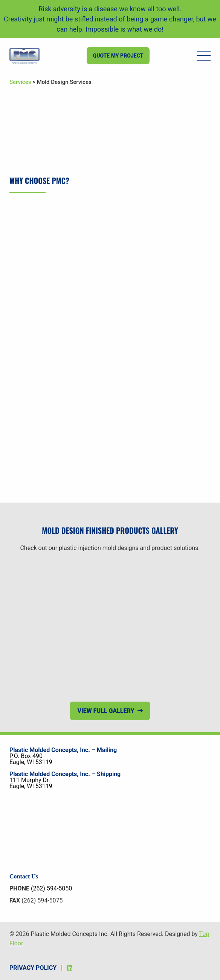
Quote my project (118, 56)
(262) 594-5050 (51, 888)
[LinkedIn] (70, 968)
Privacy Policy (33, 968)
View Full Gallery (106, 711)
